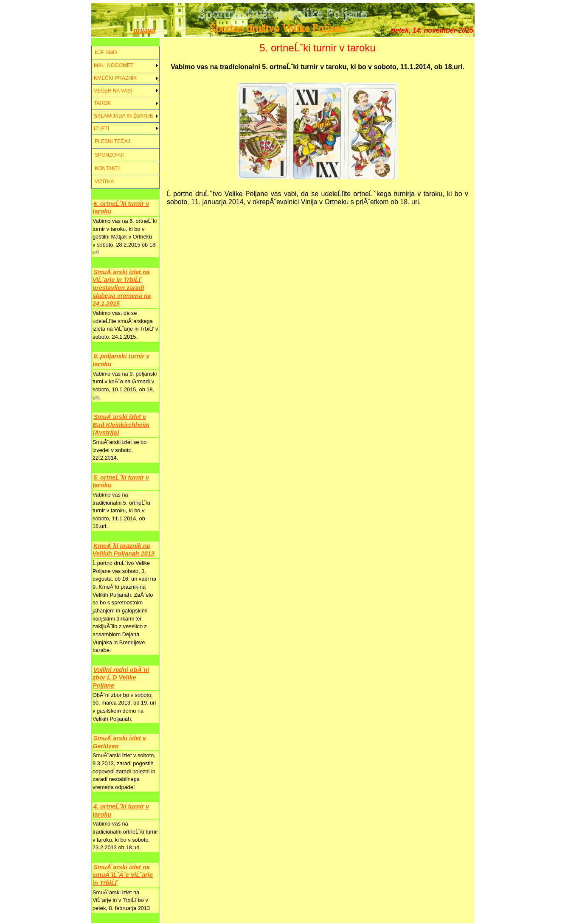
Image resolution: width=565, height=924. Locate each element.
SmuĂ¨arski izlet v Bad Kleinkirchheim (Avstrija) (121, 425)
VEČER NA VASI (113, 91)
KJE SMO (106, 53)
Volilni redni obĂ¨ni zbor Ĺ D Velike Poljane (121, 678)
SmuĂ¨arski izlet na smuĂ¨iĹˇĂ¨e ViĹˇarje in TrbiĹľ (123, 875)
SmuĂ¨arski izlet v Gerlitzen (119, 742)
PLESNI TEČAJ (112, 141)
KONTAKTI (107, 169)
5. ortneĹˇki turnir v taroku (121, 482)
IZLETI (101, 129)
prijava (144, 30)
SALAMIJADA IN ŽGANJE (124, 116)
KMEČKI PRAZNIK (115, 78)
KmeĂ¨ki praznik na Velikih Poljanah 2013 (124, 550)
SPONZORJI (109, 155)
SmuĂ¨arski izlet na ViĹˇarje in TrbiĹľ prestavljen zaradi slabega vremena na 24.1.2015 (122, 288)
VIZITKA (104, 182)
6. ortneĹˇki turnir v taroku (121, 208)
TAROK (102, 103)
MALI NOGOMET (114, 65)
